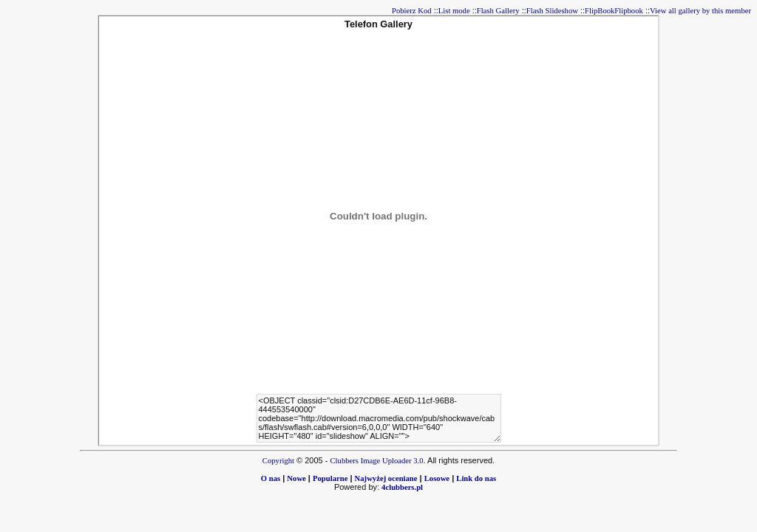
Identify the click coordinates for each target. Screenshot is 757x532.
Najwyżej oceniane (386, 478)
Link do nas (476, 478)
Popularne (330, 478)
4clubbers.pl (402, 487)
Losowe (437, 478)
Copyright (278, 461)
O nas (271, 478)
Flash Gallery (498, 11)
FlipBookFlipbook (614, 11)
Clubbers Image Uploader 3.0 (377, 461)
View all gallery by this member (700, 11)
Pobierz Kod (412, 11)
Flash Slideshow (552, 11)
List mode (454, 11)
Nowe (296, 478)
